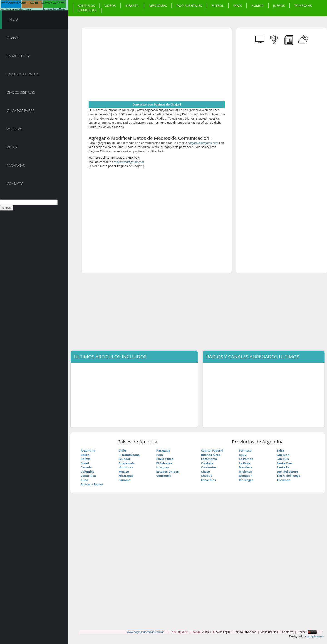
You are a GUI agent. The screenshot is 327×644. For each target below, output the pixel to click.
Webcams (14, 129)
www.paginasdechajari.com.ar (145, 632)
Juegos (279, 6)
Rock (238, 6)
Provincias (16, 166)
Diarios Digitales (21, 92)
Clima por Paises (20, 111)
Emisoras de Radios (23, 74)
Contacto (15, 184)
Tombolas (303, 6)
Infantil (132, 6)
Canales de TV (18, 56)
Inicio (13, 19)
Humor (258, 6)
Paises (12, 147)
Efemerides (87, 10)
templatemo (315, 636)
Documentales (189, 6)
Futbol (218, 6)
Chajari (13, 38)
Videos (110, 6)
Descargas (158, 6)
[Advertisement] (127, 66)
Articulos (86, 6)
